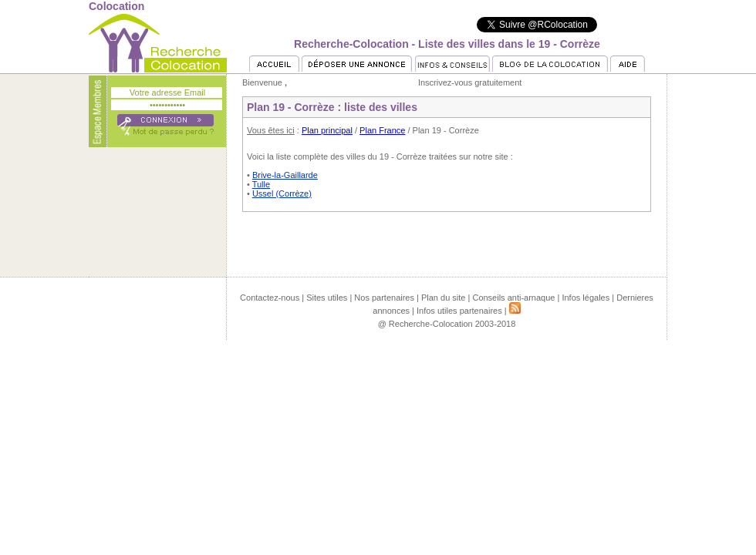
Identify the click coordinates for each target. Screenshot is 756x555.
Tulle (261, 184)
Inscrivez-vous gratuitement (470, 82)
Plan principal (327, 130)
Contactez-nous (270, 298)
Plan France (382, 130)
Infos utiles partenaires (459, 311)
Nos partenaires (384, 298)
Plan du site (443, 298)
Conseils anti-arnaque (513, 298)
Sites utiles (327, 298)
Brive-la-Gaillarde (285, 175)
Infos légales (586, 298)
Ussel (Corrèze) (282, 193)
